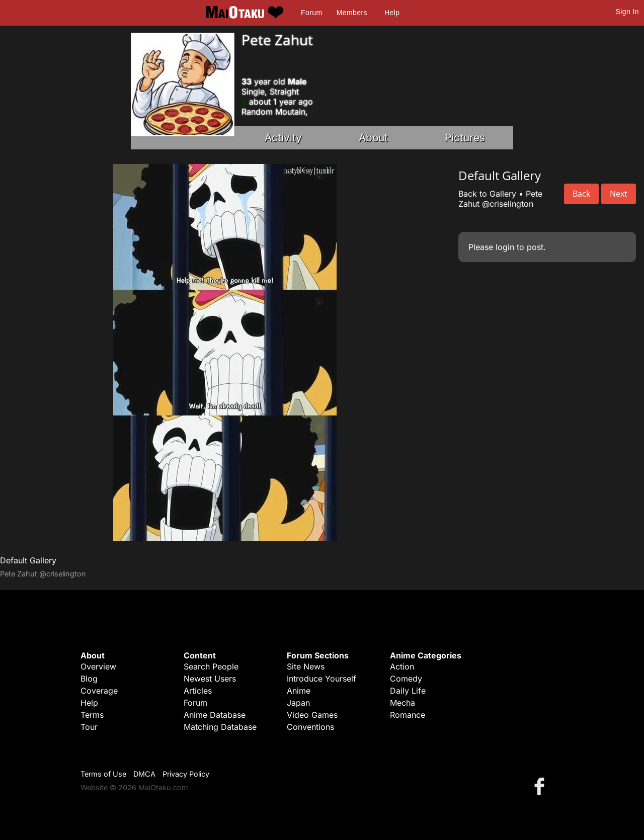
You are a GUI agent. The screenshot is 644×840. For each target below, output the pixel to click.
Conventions (310, 727)
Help (392, 13)
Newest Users (210, 679)
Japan (298, 703)
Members (352, 13)
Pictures (465, 138)
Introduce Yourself (321, 679)
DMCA (144, 774)
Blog (89, 679)
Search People (211, 666)
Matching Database (220, 727)
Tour (89, 727)
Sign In (627, 12)
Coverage (99, 691)
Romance (408, 715)
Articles (198, 691)
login (505, 247)
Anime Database (215, 715)
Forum (311, 13)
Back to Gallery (487, 194)
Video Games (312, 715)
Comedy (406, 679)
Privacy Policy (186, 774)
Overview (98, 666)
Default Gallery (28, 560)
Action (402, 666)
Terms (92, 715)
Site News (306, 666)
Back (581, 194)
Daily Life (408, 691)
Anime (299, 691)
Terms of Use (103, 774)
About (373, 138)
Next (619, 194)
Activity (283, 138)
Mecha (403, 703)
